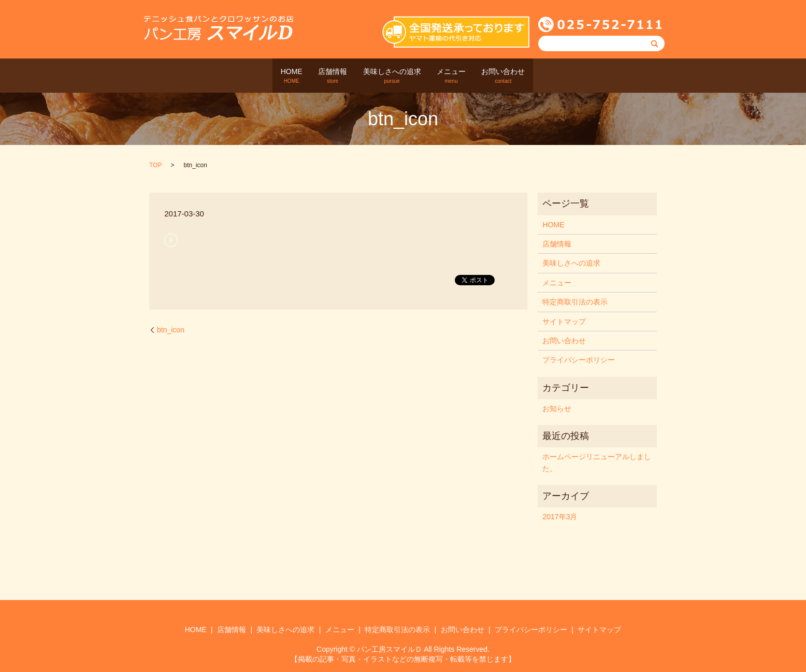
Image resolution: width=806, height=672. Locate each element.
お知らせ (557, 408)
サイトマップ (564, 321)
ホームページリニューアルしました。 (597, 462)
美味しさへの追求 (392, 76)
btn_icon (171, 329)
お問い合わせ (524, 76)
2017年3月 (560, 517)
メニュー (462, 76)
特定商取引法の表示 (575, 302)
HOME (271, 76)
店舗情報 (323, 76)
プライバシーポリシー (579, 360)
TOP (155, 165)
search (559, 76)
